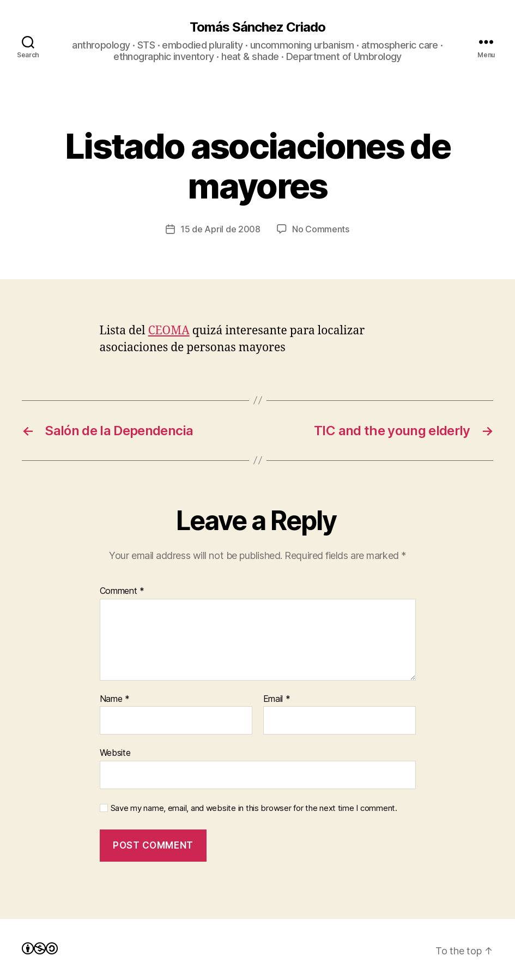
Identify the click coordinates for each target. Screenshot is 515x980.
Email (277, 699)
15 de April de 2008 (220, 229)
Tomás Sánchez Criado (257, 27)
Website (115, 753)
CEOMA (169, 331)
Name (115, 699)
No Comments (321, 229)
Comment (122, 591)
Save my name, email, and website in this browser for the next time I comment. (254, 808)
